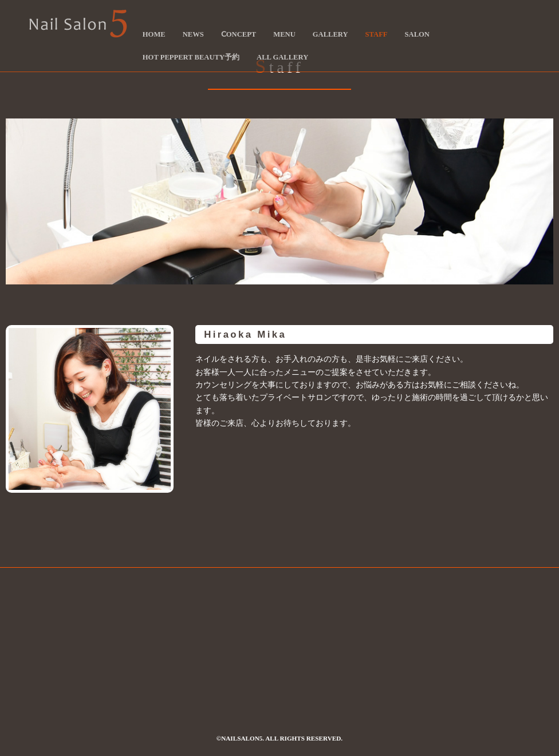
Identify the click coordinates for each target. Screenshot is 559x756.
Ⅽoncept (239, 34)
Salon (417, 34)
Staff (377, 34)
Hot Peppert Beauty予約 (191, 57)
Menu (284, 34)
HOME (154, 34)
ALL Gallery (282, 57)
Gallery (330, 34)
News (193, 34)
